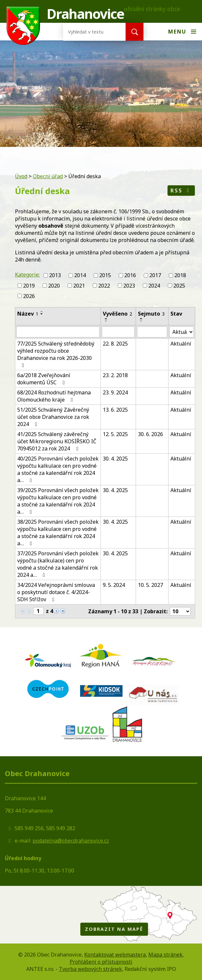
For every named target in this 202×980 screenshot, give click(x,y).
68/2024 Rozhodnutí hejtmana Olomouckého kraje (54, 396)
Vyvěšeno (117, 314)
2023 (129, 286)
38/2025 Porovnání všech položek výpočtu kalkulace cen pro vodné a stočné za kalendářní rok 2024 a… (58, 533)
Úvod (21, 176)
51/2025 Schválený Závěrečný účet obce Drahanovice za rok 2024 (53, 417)
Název (28, 314)
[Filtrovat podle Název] (58, 332)
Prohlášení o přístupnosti (101, 962)
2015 (105, 275)
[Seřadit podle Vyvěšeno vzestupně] (106, 319)
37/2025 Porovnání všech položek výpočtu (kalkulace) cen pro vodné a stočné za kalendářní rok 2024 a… (58, 564)
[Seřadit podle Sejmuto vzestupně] (141, 319)
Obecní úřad (48, 176)
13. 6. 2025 (115, 410)
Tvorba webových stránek (90, 969)
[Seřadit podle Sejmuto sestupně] (141, 321)
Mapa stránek (165, 955)
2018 (180, 275)
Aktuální (181, 344)
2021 (79, 286)
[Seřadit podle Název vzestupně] (42, 311)
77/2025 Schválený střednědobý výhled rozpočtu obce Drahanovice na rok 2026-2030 (56, 354)
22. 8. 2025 (115, 344)
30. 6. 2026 (150, 434)
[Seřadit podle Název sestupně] (42, 314)
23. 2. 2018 (115, 375)
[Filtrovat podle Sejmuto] (152, 332)
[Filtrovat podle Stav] (182, 332)
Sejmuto (151, 314)
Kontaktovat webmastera (115, 955)
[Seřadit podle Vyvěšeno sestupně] (106, 321)
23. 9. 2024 (115, 392)
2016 (130, 275)
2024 (154, 286)
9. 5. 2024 (114, 585)
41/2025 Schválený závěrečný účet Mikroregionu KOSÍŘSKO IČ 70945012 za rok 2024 (57, 441)
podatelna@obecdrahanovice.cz (71, 841)
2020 (54, 286)
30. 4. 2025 (115, 459)
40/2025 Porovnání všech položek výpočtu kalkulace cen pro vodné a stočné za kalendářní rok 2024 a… (58, 469)
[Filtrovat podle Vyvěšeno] (118, 332)
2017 (155, 275)
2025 (179, 286)
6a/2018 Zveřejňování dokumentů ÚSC (44, 379)
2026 (29, 296)
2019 (29, 286)
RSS (181, 191)
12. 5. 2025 (115, 434)
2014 (80, 275)
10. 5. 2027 (150, 585)
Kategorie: (27, 275)
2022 (104, 286)
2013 (55, 275)
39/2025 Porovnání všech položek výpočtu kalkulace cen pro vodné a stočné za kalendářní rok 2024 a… (58, 501)
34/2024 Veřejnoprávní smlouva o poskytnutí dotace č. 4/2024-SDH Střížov (56, 592)
